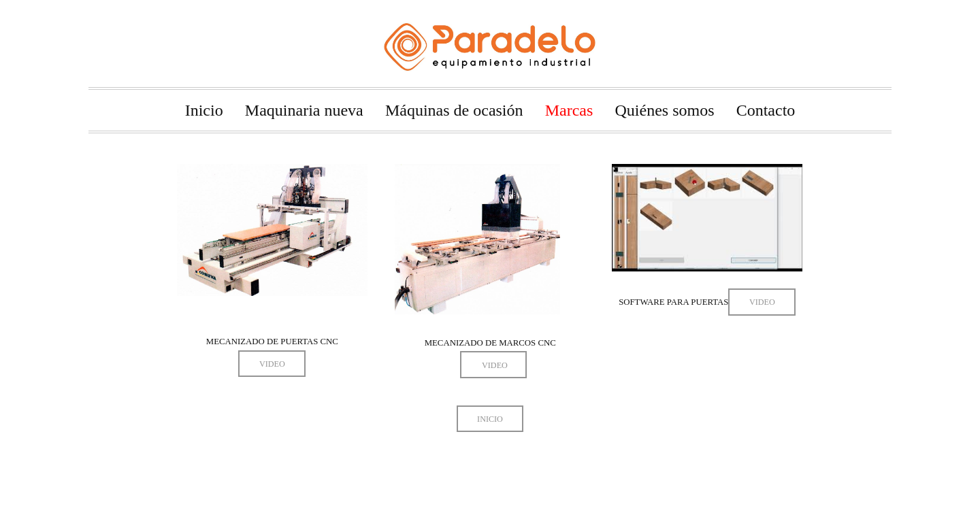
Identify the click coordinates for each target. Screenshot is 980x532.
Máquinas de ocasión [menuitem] (454, 110)
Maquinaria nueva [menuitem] (304, 110)
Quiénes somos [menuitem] (665, 110)
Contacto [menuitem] (766, 110)
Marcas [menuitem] (569, 110)
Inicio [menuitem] (204, 110)
